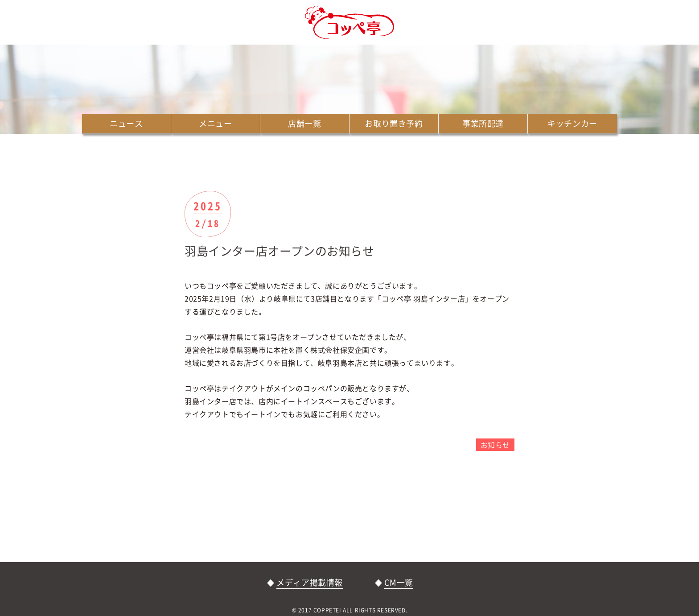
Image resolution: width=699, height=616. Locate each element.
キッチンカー (572, 123)
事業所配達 (483, 123)
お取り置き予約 (394, 123)
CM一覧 (399, 582)
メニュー (215, 123)
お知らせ (495, 445)
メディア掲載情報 (310, 582)
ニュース (126, 123)
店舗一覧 (304, 123)
